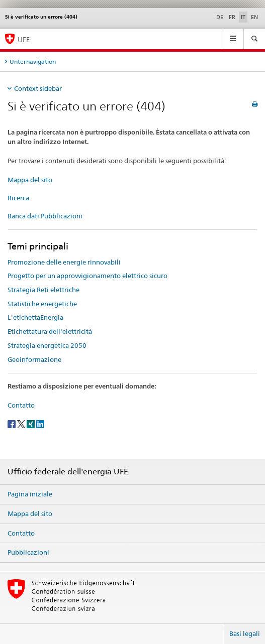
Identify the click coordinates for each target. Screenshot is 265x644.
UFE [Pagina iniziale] (24, 39)
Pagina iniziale (30, 494)
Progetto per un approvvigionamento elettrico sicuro (87, 276)
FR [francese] (232, 17)
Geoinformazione (34, 359)
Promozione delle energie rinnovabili (64, 262)
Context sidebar (38, 88)
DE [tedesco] (220, 17)
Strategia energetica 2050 (47, 345)
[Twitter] (22, 423)
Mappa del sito (30, 180)
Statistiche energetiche (42, 304)
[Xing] (31, 423)
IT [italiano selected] (243, 17)
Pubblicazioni (28, 552)
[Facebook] (12, 423)
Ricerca (18, 198)
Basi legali (245, 633)
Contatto (21, 405)
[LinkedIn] (40, 423)
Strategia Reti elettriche (43, 290)
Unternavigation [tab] (33, 61)
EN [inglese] (254, 17)
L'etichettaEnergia (35, 317)
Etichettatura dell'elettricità (50, 331)
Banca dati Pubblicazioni (45, 216)
